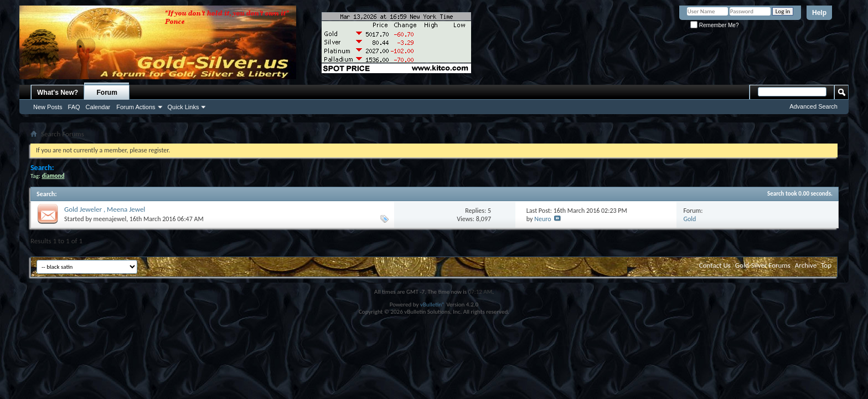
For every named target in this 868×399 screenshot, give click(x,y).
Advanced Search (813, 106)
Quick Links (184, 107)
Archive (806, 265)
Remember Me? (714, 25)
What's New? (58, 93)
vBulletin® (433, 305)
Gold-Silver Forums (763, 265)
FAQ (74, 107)
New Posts (48, 107)
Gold (689, 219)
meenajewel (110, 219)
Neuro (542, 219)
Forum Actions (136, 107)
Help (819, 13)
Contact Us (715, 265)
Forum (107, 93)
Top (826, 265)
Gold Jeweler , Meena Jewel (105, 209)
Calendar (98, 107)
